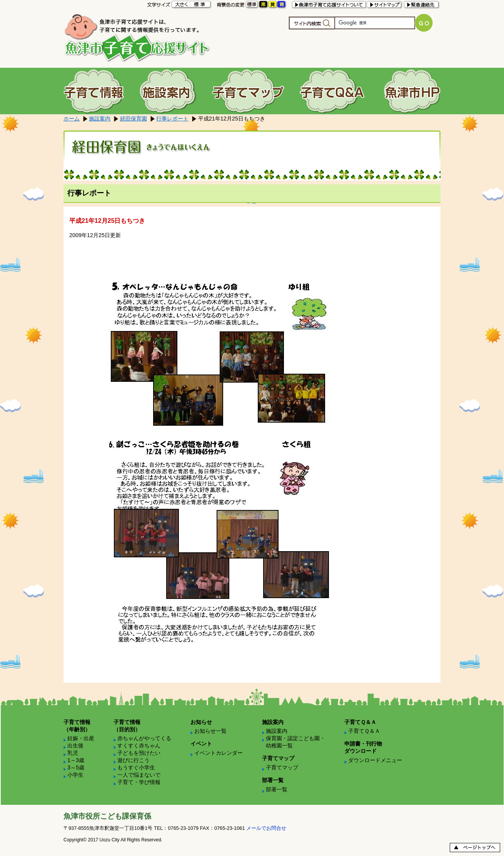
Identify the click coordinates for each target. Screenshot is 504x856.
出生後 (75, 746)
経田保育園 (134, 119)
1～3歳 (76, 760)
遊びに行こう (134, 760)
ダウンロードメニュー (375, 760)
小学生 (75, 775)
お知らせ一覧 (210, 731)
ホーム (72, 119)
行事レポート (172, 119)
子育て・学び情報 (139, 782)
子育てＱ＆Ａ (364, 731)
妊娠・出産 (81, 738)
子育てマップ (282, 767)
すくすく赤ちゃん (139, 746)
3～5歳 (76, 767)
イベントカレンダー (219, 753)
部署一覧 (277, 789)
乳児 (73, 753)
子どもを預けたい (139, 753)
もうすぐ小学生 (136, 767)
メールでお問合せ (266, 828)
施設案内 (100, 119)
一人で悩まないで (139, 775)
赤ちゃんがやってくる (144, 738)
